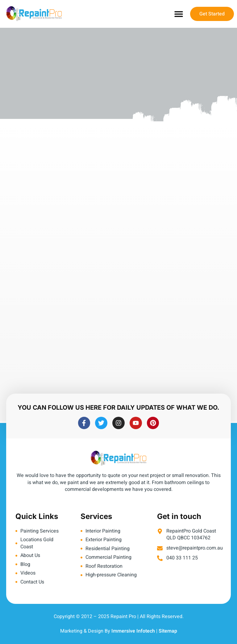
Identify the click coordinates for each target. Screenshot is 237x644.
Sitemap (168, 631)
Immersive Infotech (133, 631)
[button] (179, 14)
